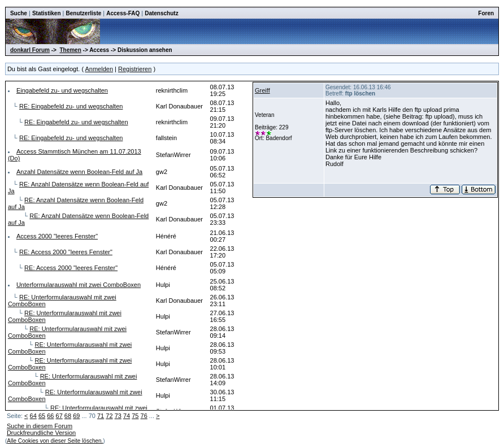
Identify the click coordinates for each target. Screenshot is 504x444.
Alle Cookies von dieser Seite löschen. (55, 441)
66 (50, 416)
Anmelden (99, 69)
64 (33, 416)
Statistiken (47, 13)
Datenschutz (161, 13)
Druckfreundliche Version (41, 433)
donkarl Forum (30, 50)
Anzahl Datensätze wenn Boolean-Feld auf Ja (79, 172)
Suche (19, 13)
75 (135, 416)
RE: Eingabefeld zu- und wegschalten (71, 106)
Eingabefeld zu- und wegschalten (62, 90)
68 (68, 416)
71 (101, 416)
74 (127, 416)
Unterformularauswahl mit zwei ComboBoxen (79, 285)
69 (76, 416)
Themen (70, 50)
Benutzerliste (83, 13)
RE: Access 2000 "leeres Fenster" (66, 252)
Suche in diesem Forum (40, 426)
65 (42, 416)
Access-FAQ (123, 13)
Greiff (262, 90)
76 (144, 416)
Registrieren (135, 69)
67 (59, 416)
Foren (486, 13)
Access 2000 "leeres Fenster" (57, 236)
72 (109, 416)
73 (118, 416)
